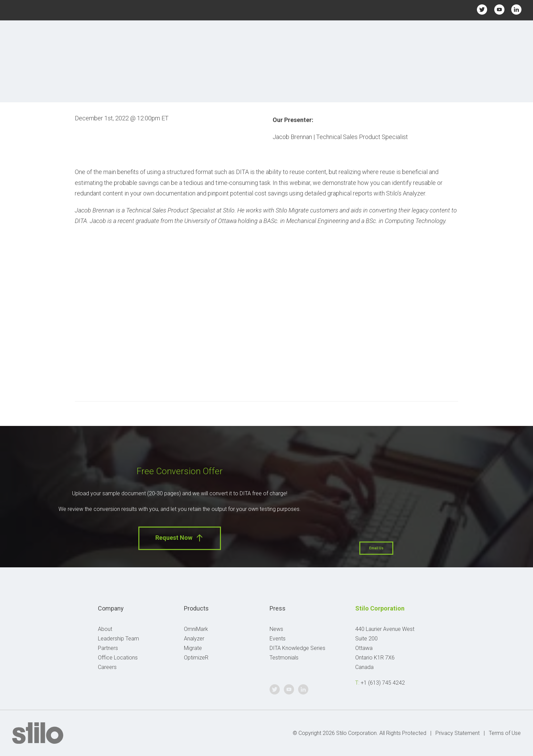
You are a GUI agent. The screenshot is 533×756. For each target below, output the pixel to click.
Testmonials (284, 658)
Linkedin (517, 9)
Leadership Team (118, 639)
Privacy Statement (458, 733)
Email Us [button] (376, 548)
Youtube (499, 9)
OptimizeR (196, 658)
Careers (107, 667)
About (105, 629)
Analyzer (194, 639)
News (276, 629)
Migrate (193, 648)
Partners (108, 648)
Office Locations (118, 658)
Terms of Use (505, 733)
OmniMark (196, 629)
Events (278, 639)
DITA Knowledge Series (297, 648)
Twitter (482, 9)
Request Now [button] (180, 538)
